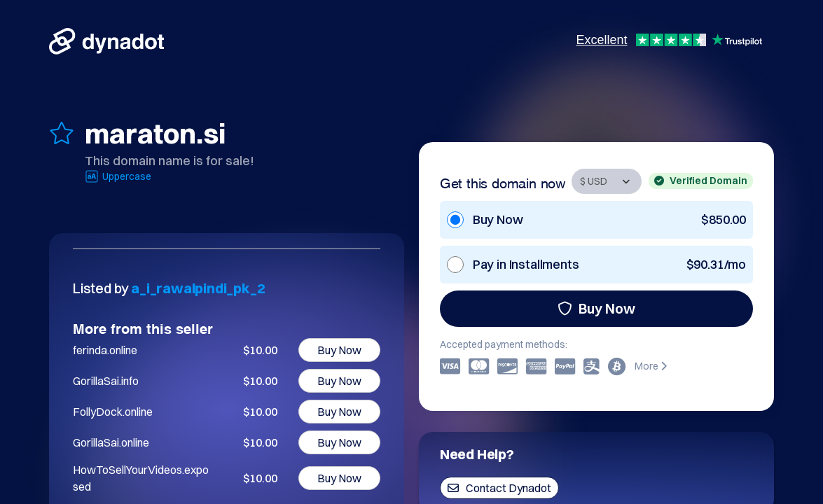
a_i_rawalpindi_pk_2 (198, 288)
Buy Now (596, 308)
